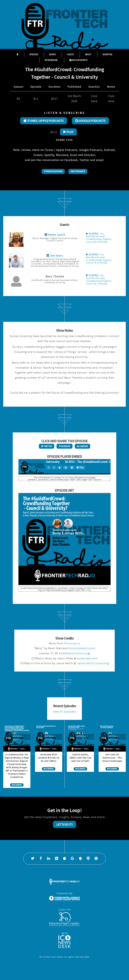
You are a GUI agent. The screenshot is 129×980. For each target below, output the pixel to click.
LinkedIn (82, 446)
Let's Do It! (64, 824)
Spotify (49, 155)
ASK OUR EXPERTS (78, 60)
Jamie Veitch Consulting (93, 663)
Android (109, 150)
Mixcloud (62, 155)
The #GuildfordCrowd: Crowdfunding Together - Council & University (100, 238)
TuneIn (38, 155)
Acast (74, 155)
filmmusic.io (72, 643)
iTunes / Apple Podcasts (61, 150)
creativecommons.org (75, 653)
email (100, 160)
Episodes (34, 54)
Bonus (52, 54)
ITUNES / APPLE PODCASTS (44, 121)
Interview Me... (51, 60)
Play (68, 132)
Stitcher (89, 155)
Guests (70, 54)
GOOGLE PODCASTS (90, 121)
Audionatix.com (87, 658)
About (88, 54)
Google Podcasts (91, 150)
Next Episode (78, 171)
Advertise (107, 54)
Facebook (71, 160)
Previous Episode (53, 171)
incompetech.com (82, 648)
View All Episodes (65, 711)
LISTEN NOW (17, 785)
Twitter (84, 160)
